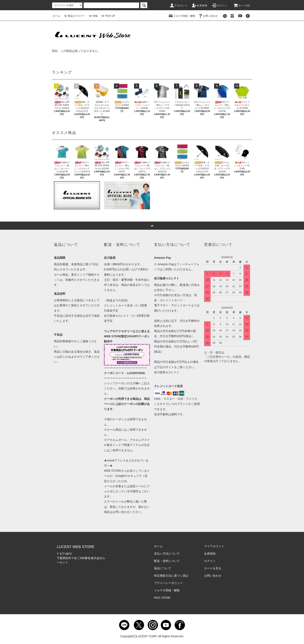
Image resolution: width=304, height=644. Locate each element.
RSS (157, 598)
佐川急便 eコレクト (167, 372)
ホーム (57, 16)
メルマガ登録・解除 (182, 16)
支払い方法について (167, 554)
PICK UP (108, 16)
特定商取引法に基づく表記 (171, 576)
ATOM (166, 598)
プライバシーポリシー (168, 583)
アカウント (179, 6)
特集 (93, 16)
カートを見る (213, 568)
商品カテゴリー (74, 16)
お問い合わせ (208, 16)
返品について (163, 568)
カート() (242, 6)
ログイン (219, 6)
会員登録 (199, 6)
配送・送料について (167, 561)
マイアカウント (214, 546)
